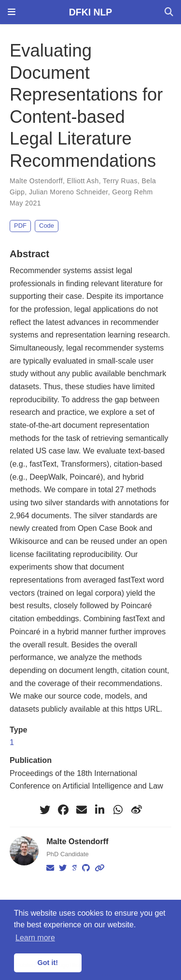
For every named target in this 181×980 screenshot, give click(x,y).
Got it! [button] (48, 963)
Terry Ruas (120, 181)
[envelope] (82, 810)
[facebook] (63, 810)
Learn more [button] (35, 938)
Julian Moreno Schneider (69, 192)
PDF (20, 226)
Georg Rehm (132, 192)
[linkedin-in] (100, 810)
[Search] (169, 12)
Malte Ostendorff (36, 181)
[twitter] (45, 810)
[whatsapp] (118, 810)
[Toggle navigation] (12, 12)
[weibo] (137, 810)
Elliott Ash (83, 181)
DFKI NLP (90, 12)
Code (47, 226)
